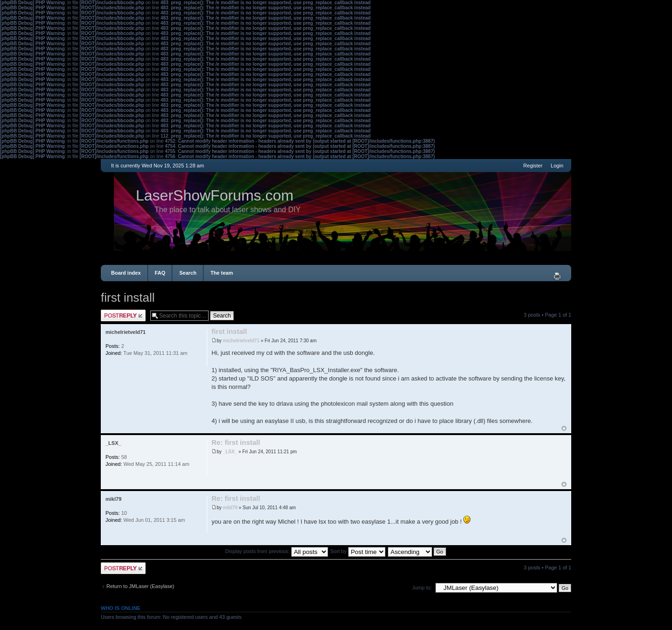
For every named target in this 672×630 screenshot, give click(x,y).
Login (557, 166)
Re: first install (236, 442)
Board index (126, 273)
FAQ (160, 273)
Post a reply (123, 315)
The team (222, 273)
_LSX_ (230, 452)
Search (188, 273)
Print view (557, 276)
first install (128, 298)
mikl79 (230, 508)
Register (533, 166)
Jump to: (422, 588)
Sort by (358, 551)
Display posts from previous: (277, 551)
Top (564, 428)
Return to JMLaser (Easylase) (140, 586)
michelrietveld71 (241, 341)
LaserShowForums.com (215, 195)
